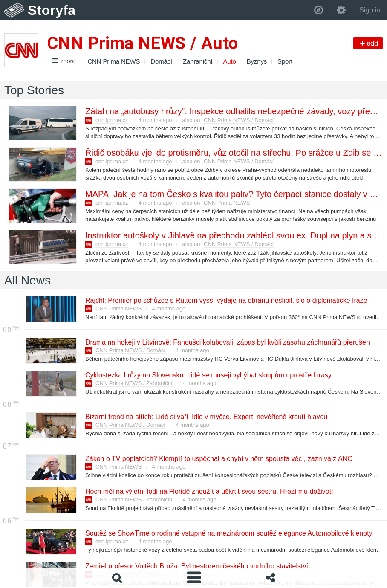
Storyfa (52, 10)
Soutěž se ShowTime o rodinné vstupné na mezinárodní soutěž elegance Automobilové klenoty (228, 533)
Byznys (257, 61)
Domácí (161, 61)
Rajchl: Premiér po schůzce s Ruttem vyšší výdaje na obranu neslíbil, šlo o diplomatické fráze (226, 300)
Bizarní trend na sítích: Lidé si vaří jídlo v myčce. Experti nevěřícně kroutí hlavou (206, 417)
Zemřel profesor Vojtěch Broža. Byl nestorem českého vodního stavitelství (196, 566)
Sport (285, 61)
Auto (229, 61)
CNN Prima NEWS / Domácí (239, 120)
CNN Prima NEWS (114, 61)
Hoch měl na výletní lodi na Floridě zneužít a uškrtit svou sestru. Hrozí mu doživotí (209, 491)
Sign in (370, 10)
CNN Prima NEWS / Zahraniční (134, 383)
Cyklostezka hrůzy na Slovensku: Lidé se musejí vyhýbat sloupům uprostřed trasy (208, 375)
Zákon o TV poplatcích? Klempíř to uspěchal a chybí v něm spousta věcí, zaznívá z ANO (219, 459)
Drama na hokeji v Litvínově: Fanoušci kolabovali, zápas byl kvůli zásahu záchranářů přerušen (227, 342)
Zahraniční (198, 61)
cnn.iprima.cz (112, 120)
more (64, 61)
